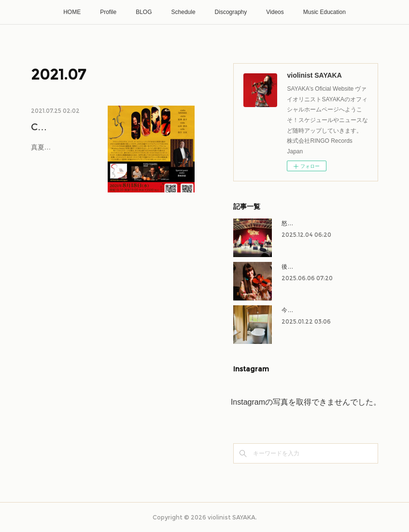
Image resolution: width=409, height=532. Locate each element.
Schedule (183, 12)
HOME (72, 12)
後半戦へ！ (296, 267)
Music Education (324, 12)
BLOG (144, 12)
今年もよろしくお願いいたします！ (328, 310)
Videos (275, 12)
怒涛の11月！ (299, 223)
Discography (231, 12)
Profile (108, 12)
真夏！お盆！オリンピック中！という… (61, 169)
